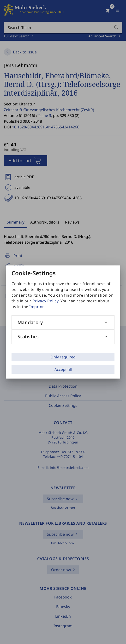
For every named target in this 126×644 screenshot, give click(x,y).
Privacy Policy (45, 301)
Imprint (37, 307)
